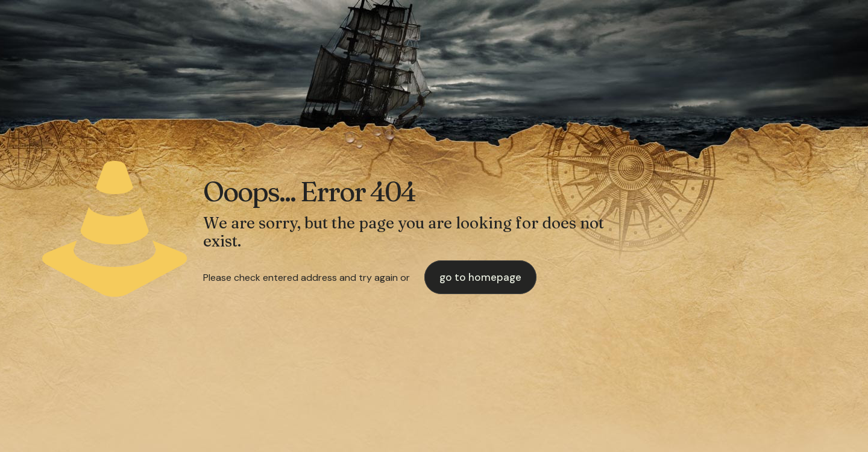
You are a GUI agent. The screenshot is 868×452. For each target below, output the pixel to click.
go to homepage (480, 277)
